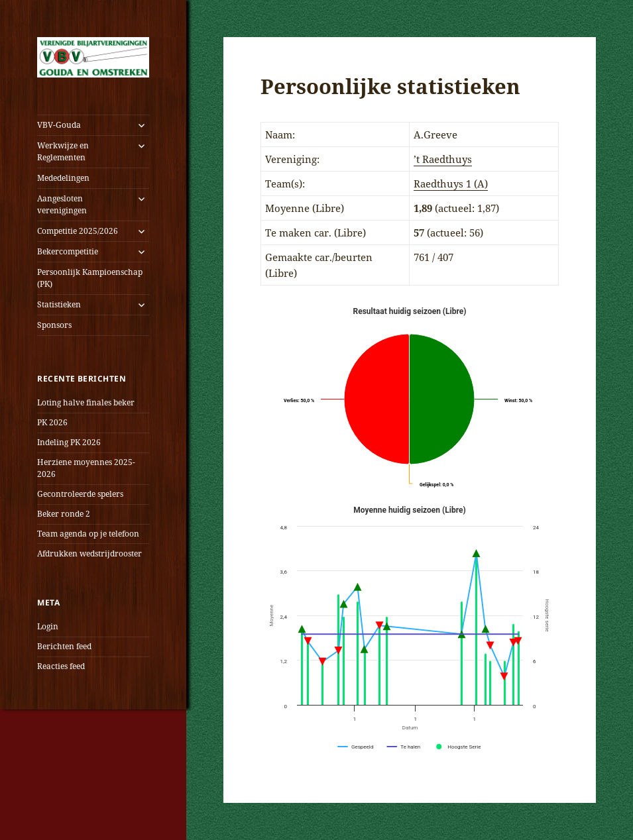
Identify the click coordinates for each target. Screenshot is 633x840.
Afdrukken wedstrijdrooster (89, 553)
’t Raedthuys (443, 159)
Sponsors (54, 325)
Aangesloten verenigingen (62, 204)
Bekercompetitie (68, 251)
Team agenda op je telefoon (88, 534)
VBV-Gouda (59, 125)
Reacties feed (61, 666)
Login (48, 626)
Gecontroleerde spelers (80, 494)
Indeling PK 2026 (69, 442)
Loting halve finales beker (86, 402)
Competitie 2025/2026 (78, 231)
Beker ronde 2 (64, 514)
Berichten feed (64, 646)
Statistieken (59, 304)
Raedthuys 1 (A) (451, 184)
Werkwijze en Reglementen (63, 151)
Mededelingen (63, 178)
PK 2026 (52, 422)
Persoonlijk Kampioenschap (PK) (90, 278)
